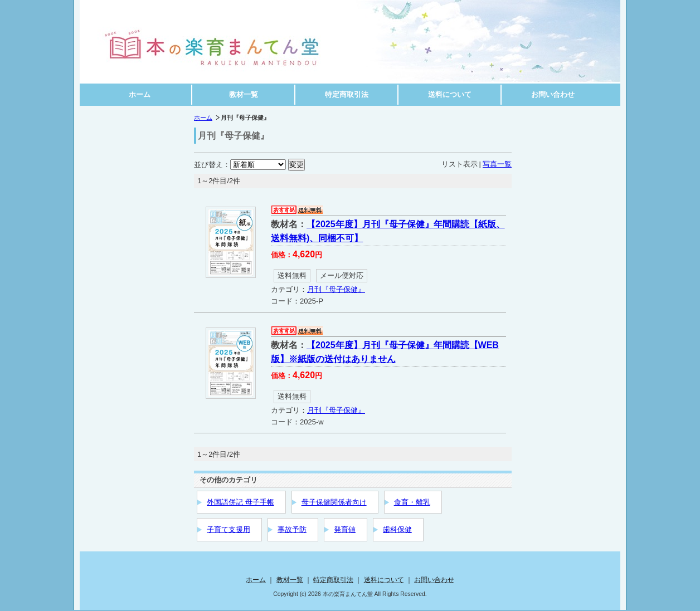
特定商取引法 (347, 94)
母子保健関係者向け (334, 502)
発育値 (345, 529)
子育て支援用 (229, 529)
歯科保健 (397, 529)
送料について (450, 94)
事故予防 (292, 529)
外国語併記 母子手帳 (240, 502)
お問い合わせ (553, 94)
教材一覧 (244, 94)
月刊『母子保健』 (336, 289)
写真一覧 (497, 164)
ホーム (140, 94)
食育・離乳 (412, 502)
